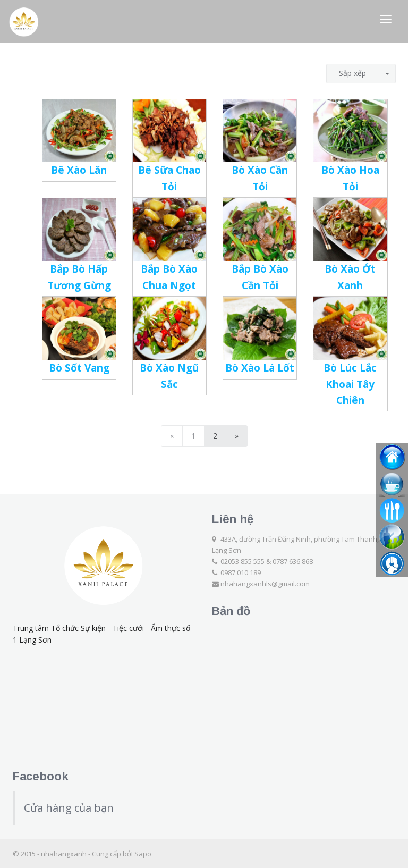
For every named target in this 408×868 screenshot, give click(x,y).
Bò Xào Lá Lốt (260, 368)
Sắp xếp (352, 73)
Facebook (41, 776)
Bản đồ (231, 611)
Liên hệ (233, 519)
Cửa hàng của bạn (69, 808)
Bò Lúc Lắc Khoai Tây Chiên (350, 384)
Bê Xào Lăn (79, 170)
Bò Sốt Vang (79, 368)
